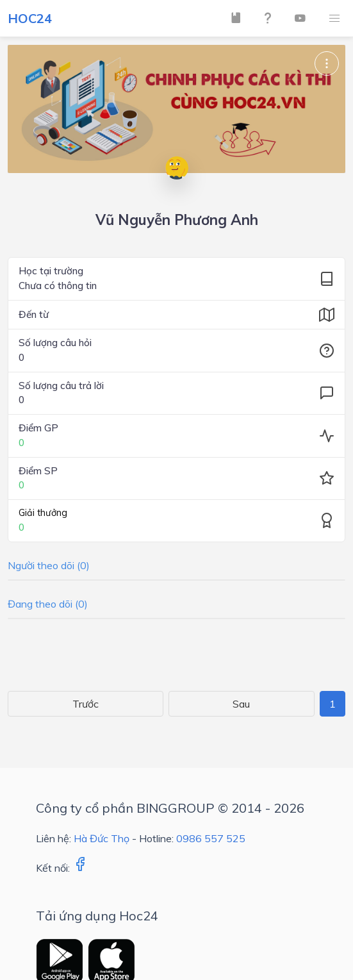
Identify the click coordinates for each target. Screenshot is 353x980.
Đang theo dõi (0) (48, 604)
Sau (241, 704)
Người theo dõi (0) (49, 565)
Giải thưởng (43, 513)
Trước (86, 704)
